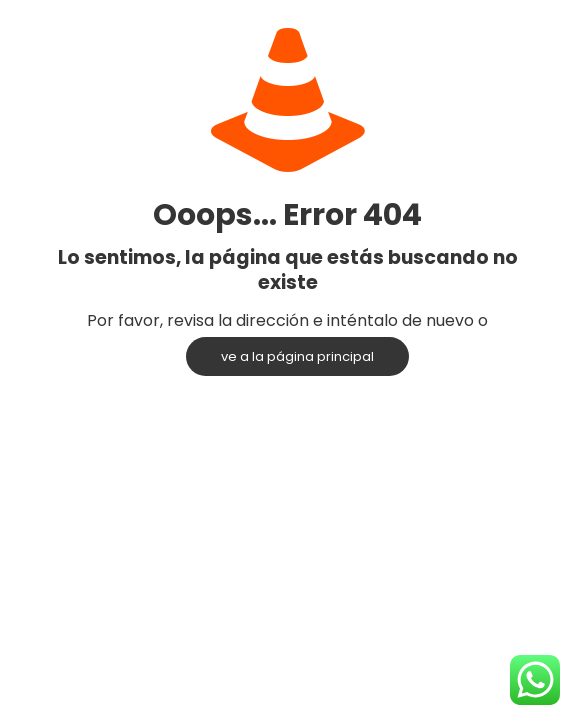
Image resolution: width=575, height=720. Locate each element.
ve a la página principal (297, 356)
